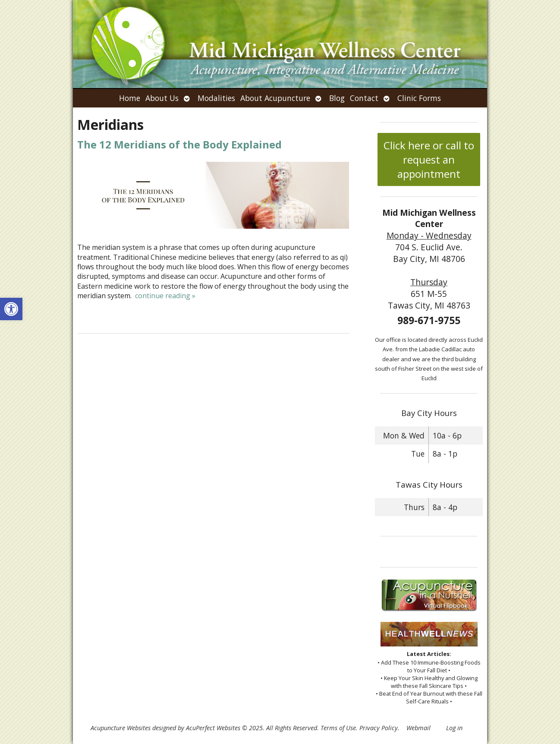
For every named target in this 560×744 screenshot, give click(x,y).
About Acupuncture (275, 98)
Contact (364, 98)
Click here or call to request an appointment (429, 159)
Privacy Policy (379, 728)
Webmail (418, 728)
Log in (454, 728)
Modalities (216, 98)
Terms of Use (338, 728)
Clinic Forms (419, 98)
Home (130, 98)
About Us (162, 98)
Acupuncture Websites (121, 728)
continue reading (165, 296)
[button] (11, 309)
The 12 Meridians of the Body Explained (179, 144)
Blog (337, 98)
